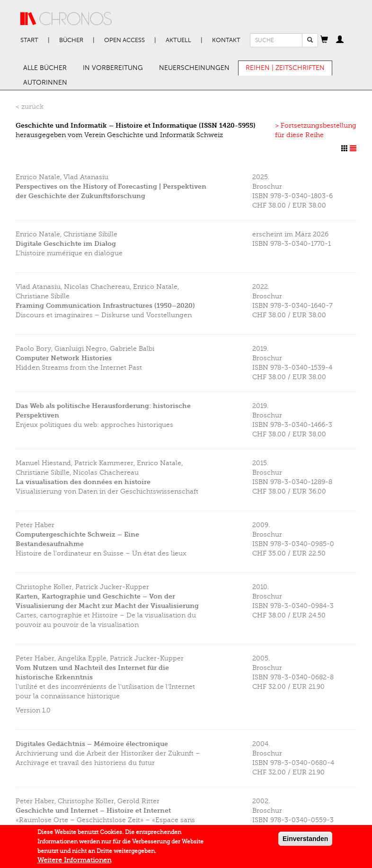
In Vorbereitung (113, 68)
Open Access (124, 40)
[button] (324, 40)
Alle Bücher (45, 68)
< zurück (30, 107)
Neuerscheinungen (194, 68)
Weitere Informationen (74, 863)
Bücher (71, 40)
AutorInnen (45, 82)
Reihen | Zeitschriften (285, 68)
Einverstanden (305, 841)
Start (29, 40)
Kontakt (226, 40)
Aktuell (178, 40)
